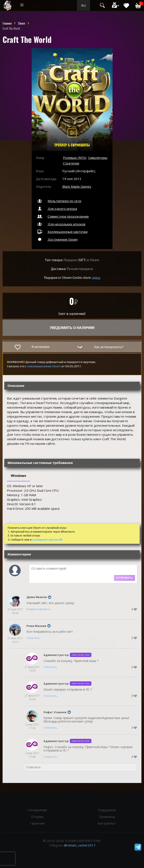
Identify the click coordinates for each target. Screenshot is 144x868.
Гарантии (37, 823)
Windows (18, 476)
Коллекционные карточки (62, 232)
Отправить (124, 578)
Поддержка (107, 810)
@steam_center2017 (80, 845)
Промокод (107, 817)
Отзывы (37, 817)
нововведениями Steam (44, 366)
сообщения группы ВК (47, 540)
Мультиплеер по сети (59, 201)
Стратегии (71, 163)
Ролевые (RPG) (75, 158)
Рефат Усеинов (55, 712)
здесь (96, 278)
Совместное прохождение (62, 216)
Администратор (56, 655)
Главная (7, 23)
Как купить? (107, 823)
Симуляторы (98, 158)
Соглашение (37, 810)
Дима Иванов (37, 597)
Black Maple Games (77, 186)
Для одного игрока (56, 209)
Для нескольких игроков (61, 224)
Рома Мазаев (36, 626)
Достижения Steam (57, 239)
